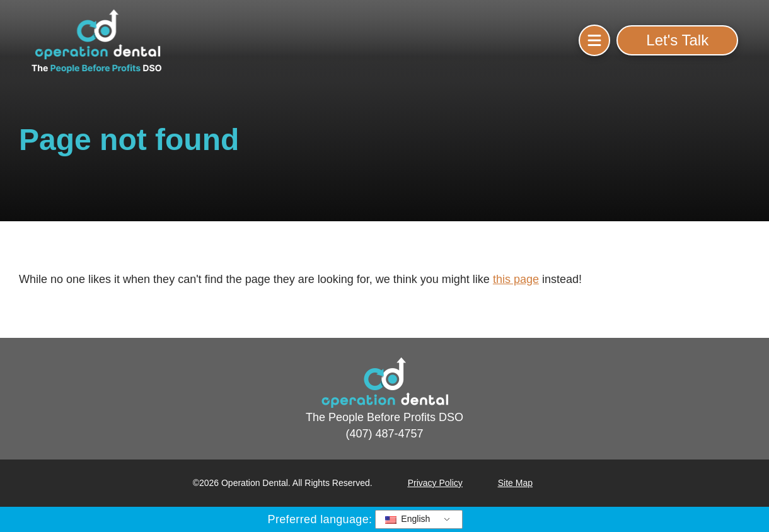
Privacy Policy (435, 483)
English (408, 519)
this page (516, 279)
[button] (594, 40)
